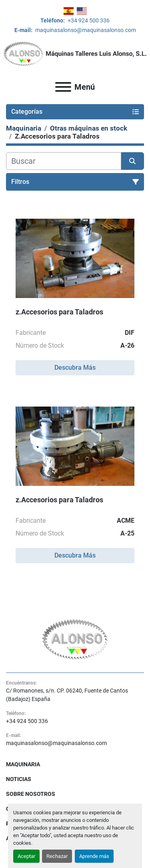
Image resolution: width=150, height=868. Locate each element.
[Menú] (63, 87)
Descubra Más (75, 368)
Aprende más (94, 856)
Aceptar (26, 856)
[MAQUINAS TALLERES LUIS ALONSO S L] (75, 639)
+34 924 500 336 (88, 20)
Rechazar (57, 856)
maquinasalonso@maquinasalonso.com (85, 30)
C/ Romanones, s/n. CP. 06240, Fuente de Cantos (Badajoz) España (67, 695)
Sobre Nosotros (31, 794)
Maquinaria (23, 764)
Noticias (19, 779)
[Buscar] (64, 161)
